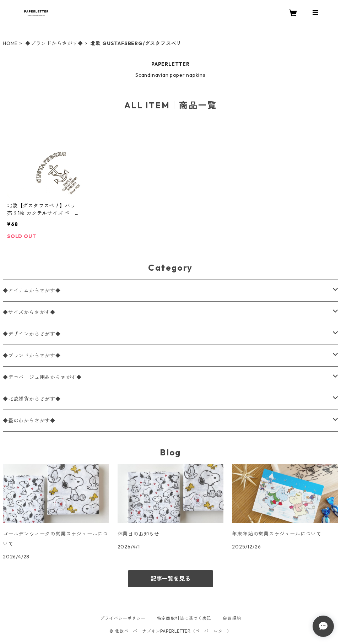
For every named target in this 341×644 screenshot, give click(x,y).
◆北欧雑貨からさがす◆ (32, 399)
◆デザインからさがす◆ (32, 334)
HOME (10, 43)
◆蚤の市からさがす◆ (29, 421)
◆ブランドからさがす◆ (54, 43)
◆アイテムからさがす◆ (32, 291)
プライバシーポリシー (123, 618)
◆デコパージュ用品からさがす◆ (42, 377)
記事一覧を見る (170, 579)
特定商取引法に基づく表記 (184, 618)
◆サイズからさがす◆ (29, 312)
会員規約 (232, 618)
